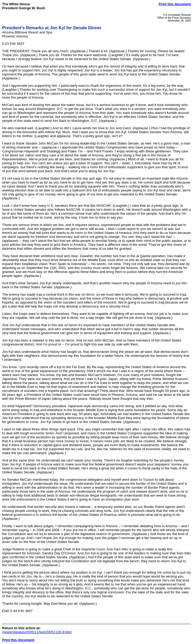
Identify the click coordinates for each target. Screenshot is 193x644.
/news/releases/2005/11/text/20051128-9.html (37, 632)
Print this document (175, 4)
